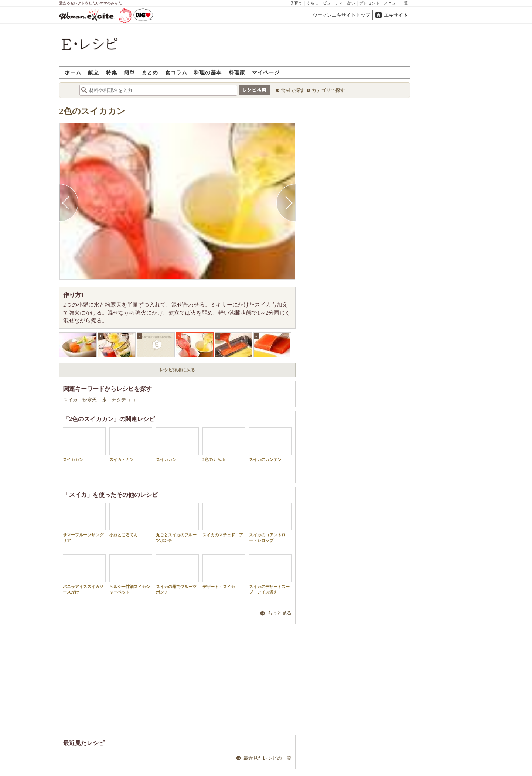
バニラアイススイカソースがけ (84, 574)
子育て (296, 3)
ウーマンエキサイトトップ (341, 15)
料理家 (237, 72)
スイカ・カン (131, 445)
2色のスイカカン (92, 111)
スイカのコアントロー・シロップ (270, 523)
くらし (313, 3)
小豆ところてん (131, 520)
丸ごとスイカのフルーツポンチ (177, 523)
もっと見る (279, 613)
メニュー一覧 (396, 3)
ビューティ (333, 3)
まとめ (150, 72)
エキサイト (396, 15)
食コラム (176, 72)
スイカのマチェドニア (224, 520)
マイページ (266, 72)
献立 (93, 72)
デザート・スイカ (224, 572)
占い (351, 3)
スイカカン (84, 445)
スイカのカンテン (270, 445)
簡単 (129, 72)
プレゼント (370, 3)
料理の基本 (208, 72)
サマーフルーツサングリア (84, 523)
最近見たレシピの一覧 (267, 758)
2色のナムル (224, 445)
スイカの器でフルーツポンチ (177, 574)
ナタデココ (124, 400)
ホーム (73, 72)
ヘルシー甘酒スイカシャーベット (131, 574)
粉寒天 (90, 400)
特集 (112, 72)
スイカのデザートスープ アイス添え (270, 574)
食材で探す (293, 90)
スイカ (71, 400)
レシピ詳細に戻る (177, 370)
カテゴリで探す (328, 90)
